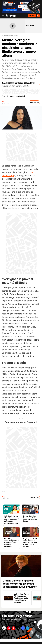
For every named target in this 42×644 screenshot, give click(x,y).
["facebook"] (23, 628)
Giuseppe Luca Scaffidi (17, 96)
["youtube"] (13, 628)
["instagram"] (9, 628)
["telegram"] (28, 628)
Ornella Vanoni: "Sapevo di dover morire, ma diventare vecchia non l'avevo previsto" (20, 584)
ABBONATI (32, 16)
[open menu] (2, 16)
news (4, 492)
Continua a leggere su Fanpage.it (21, 422)
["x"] (18, 628)
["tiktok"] (4, 628)
